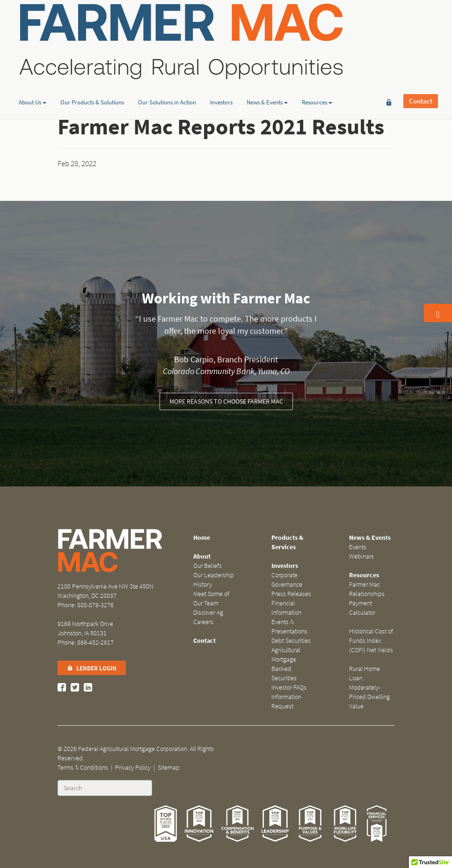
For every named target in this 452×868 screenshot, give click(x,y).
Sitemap (169, 768)
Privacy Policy (133, 768)
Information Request (286, 702)
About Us (33, 72)
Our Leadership (214, 575)
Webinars (361, 556)
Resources (317, 72)
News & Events (267, 72)
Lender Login (92, 668)
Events (358, 547)
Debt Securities (291, 641)
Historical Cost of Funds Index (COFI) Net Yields (371, 641)
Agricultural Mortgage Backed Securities (286, 664)
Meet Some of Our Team (211, 599)
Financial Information (286, 608)
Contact (421, 33)
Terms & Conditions (83, 768)
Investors (221, 72)
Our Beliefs (208, 566)
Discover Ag (208, 613)
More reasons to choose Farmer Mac (226, 401)
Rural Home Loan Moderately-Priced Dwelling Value (369, 688)
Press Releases (291, 594)
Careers (203, 622)
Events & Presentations (289, 627)
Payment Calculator (362, 608)
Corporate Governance (287, 580)
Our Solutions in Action (167, 72)
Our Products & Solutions (92, 72)
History (203, 585)
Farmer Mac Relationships (367, 589)
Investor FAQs (289, 688)
